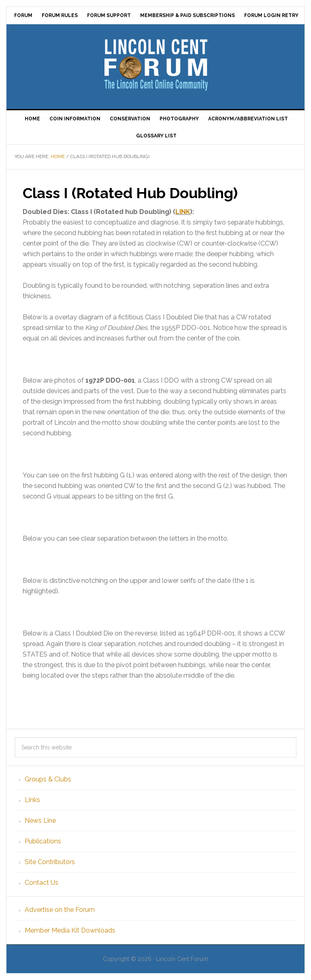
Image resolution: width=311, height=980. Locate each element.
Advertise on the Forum (60, 910)
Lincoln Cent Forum (155, 63)
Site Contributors (50, 862)
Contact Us (42, 883)
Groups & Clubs (48, 779)
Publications (43, 841)
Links (32, 800)
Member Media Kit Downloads (70, 930)
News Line (40, 821)
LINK (183, 212)
